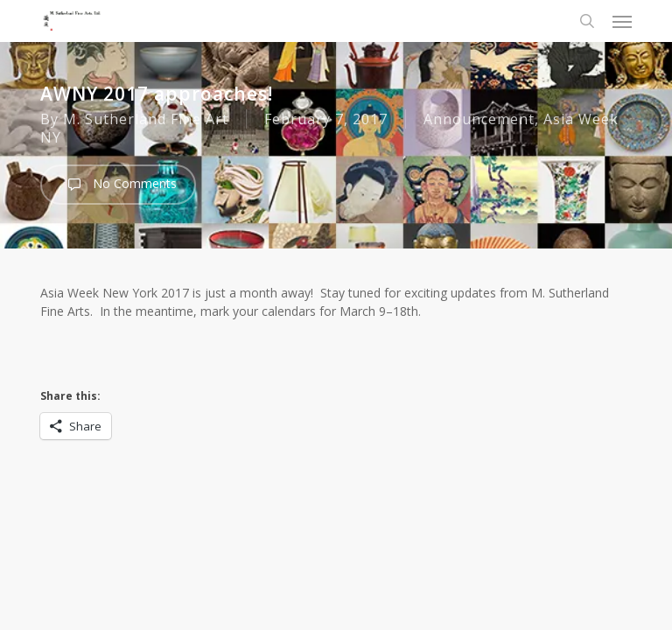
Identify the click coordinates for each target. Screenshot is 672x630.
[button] (622, 21)
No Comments (118, 185)
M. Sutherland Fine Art (146, 119)
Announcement (479, 119)
